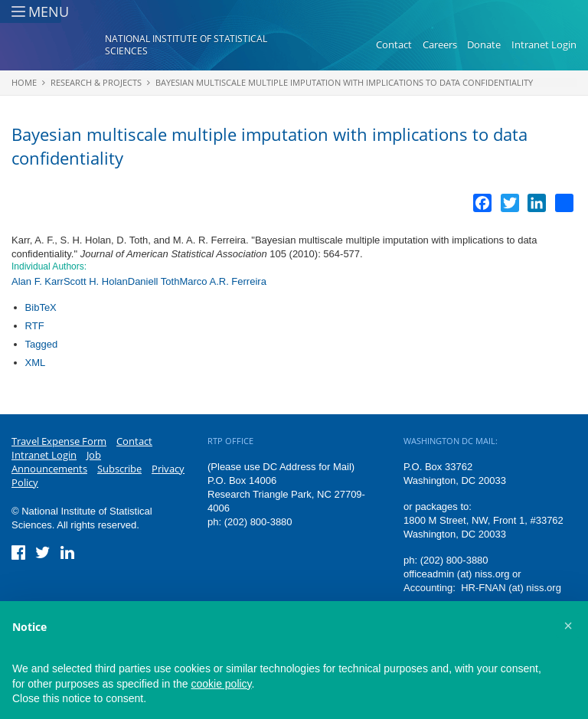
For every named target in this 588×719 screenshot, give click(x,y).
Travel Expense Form (59, 441)
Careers (440, 44)
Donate (484, 44)
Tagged (42, 344)
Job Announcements (56, 462)
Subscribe (119, 469)
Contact (394, 44)
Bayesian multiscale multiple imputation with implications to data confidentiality (344, 82)
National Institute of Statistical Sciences (186, 45)
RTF (35, 326)
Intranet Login (544, 44)
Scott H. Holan (96, 281)
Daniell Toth (154, 281)
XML (36, 363)
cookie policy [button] (221, 684)
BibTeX (41, 307)
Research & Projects (96, 82)
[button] (568, 626)
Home (24, 82)
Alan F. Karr (38, 281)
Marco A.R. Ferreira (222, 281)
